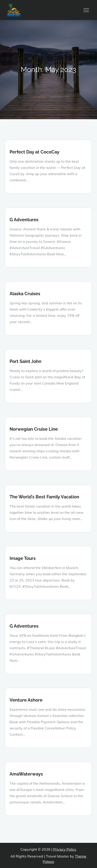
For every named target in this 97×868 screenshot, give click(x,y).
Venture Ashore (26, 700)
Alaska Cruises (25, 294)
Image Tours (23, 558)
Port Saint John (25, 361)
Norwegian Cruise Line (34, 429)
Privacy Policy (65, 849)
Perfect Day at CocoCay (34, 152)
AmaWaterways (26, 774)
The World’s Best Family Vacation (44, 497)
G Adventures (24, 220)
